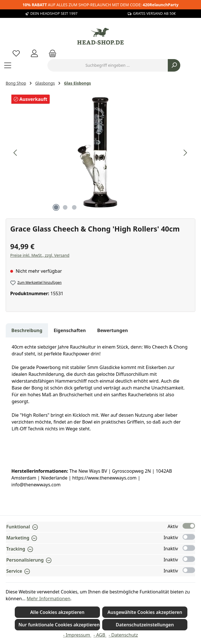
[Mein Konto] (34, 53)
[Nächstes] (185, 153)
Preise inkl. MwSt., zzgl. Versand (40, 255)
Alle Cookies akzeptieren (57, 612)
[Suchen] (174, 65)
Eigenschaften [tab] (70, 330)
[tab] (27, 330)
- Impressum (77, 635)
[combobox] (108, 65)
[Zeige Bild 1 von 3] (56, 207)
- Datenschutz (123, 635)
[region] (101, 153)
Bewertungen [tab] (112, 330)
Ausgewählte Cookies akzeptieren (145, 612)
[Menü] (8, 65)
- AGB (100, 635)
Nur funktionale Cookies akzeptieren (59, 625)
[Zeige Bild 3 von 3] (74, 207)
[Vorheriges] (16, 153)
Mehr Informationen (49, 599)
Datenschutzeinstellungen (145, 625)
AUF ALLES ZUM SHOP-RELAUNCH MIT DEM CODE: (100, 5)
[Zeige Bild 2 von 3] (65, 207)
